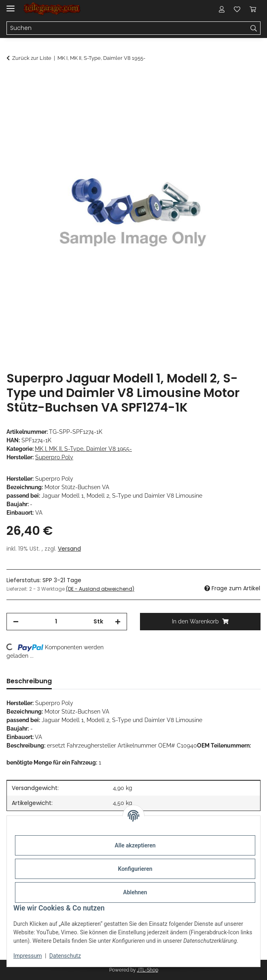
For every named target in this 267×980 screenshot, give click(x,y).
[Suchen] (127, 28)
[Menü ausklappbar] (11, 5)
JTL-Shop (148, 970)
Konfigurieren (135, 869)
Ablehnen (135, 892)
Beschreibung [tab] (29, 681)
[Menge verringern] (16, 622)
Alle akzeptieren (135, 845)
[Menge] (56, 622)
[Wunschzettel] (237, 9)
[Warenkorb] (253, 9)
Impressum (28, 956)
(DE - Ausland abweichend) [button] (100, 589)
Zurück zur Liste (32, 58)
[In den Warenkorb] (13, 80)
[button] (222, 9)
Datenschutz (65, 956)
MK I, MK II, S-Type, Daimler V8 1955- (83, 449)
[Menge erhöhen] (118, 622)
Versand (69, 549)
